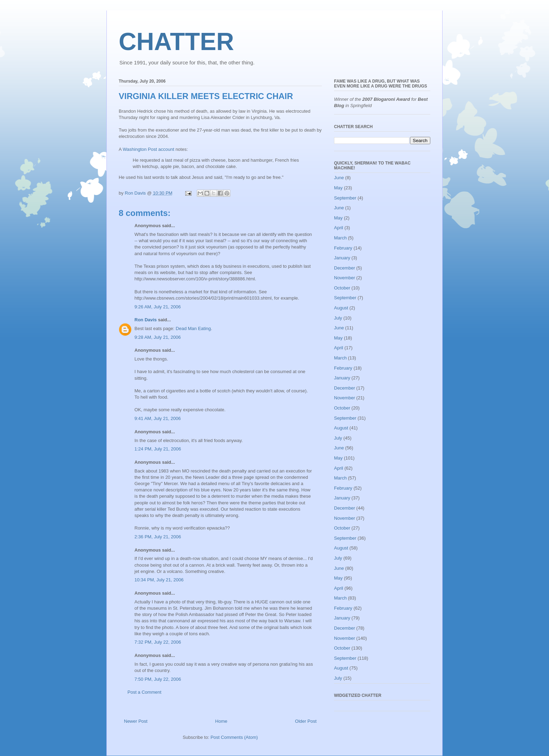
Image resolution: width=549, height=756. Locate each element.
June (339, 178)
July (338, 318)
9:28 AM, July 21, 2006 (158, 337)
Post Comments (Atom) (234, 737)
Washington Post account (149, 149)
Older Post (306, 721)
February (343, 248)
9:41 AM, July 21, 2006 (158, 418)
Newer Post (136, 721)
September (345, 198)
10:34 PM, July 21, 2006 (159, 580)
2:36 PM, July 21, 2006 (158, 537)
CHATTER (176, 42)
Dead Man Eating (193, 328)
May (338, 188)
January (342, 258)
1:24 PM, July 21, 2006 (158, 449)
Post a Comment (144, 692)
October (342, 288)
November (345, 278)
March (340, 238)
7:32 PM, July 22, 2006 (158, 642)
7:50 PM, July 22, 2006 (158, 679)
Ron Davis (146, 320)
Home (221, 721)
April (339, 228)
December (345, 268)
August (341, 308)
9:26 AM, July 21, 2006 (158, 307)
